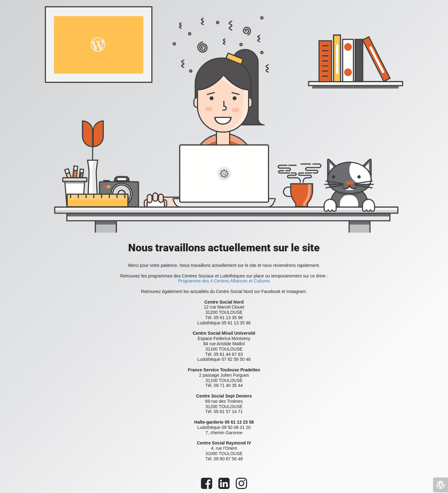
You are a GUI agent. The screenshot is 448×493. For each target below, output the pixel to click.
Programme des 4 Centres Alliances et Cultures (224, 281)
